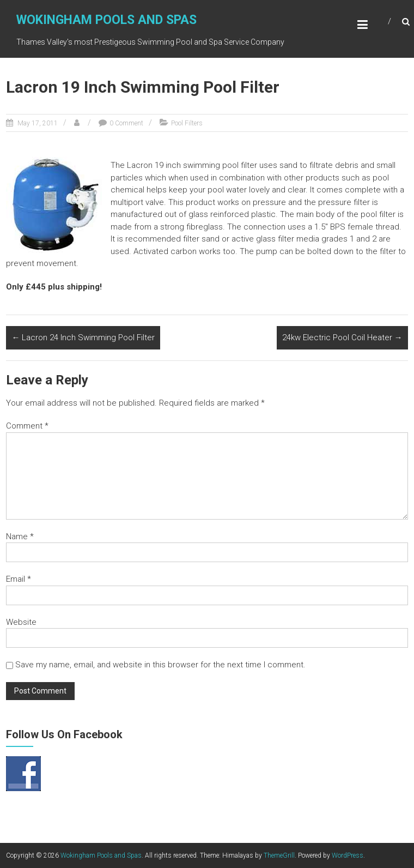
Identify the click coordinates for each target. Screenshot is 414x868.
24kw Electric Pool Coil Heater (342, 337)
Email (19, 579)
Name (20, 537)
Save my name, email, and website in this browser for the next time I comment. (160, 665)
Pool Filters (187, 123)
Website (21, 622)
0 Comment (126, 123)
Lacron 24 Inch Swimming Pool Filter (83, 337)
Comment (27, 426)
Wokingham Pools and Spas (106, 20)
